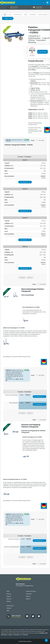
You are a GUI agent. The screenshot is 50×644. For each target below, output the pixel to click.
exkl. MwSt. (42, 140)
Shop (10, 15)
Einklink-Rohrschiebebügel (11, 311)
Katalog (9, 517)
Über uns (9, 515)
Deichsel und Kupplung (14, 455)
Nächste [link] (29, 194)
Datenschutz (10, 522)
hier (31, 133)
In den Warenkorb (39, 161)
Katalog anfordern (31, 507)
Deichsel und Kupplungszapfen (12, 463)
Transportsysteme (18, 15)
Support (9, 512)
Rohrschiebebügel (13, 319)
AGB (8, 527)
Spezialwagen (33, 15)
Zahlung (28, 512)
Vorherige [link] (22, 194)
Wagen (26, 15)
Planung (9, 510)
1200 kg (6, 161)
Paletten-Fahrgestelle (43, 15)
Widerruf (28, 515)
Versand (9, 524)
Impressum (29, 510)
